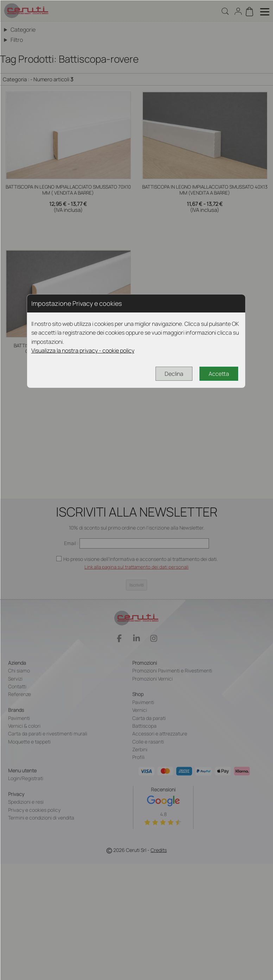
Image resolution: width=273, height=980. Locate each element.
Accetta (219, 374)
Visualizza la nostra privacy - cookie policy (83, 350)
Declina (174, 374)
